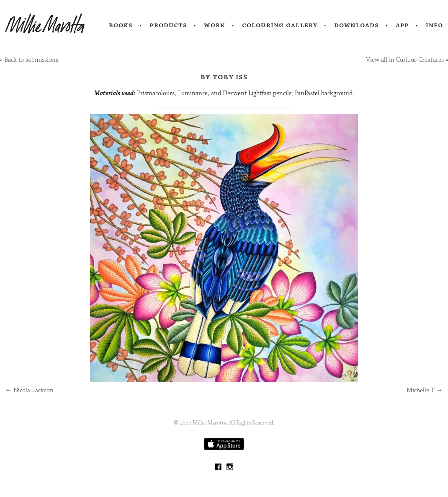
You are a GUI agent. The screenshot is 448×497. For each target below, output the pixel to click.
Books (121, 25)
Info (435, 25)
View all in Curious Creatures (405, 60)
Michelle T (425, 390)
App (402, 25)
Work (215, 25)
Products (168, 25)
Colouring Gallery (280, 25)
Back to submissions (31, 60)
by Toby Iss (224, 77)
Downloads (357, 25)
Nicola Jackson (29, 390)
